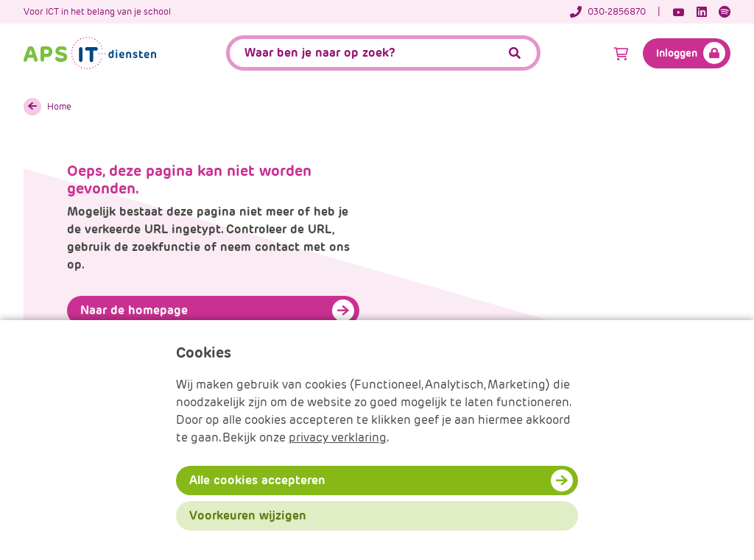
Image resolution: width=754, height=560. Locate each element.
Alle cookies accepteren (257, 480)
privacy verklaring (338, 437)
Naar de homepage (134, 310)
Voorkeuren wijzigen (248, 515)
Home (59, 106)
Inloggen (677, 53)
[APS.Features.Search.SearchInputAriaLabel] (384, 53)
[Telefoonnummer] (615, 12)
